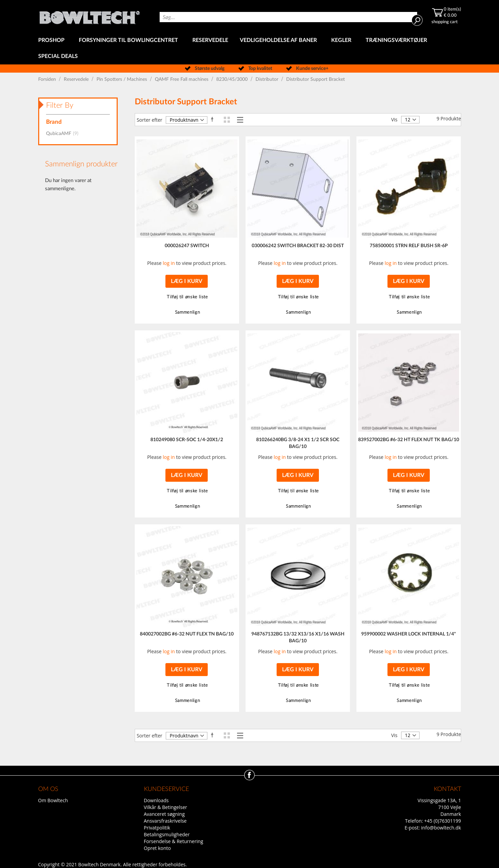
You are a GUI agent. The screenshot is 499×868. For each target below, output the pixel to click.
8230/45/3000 (233, 79)
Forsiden (48, 79)
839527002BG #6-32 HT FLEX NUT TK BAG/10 (409, 440)
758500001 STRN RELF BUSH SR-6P (409, 246)
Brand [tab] (54, 122)
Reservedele (77, 79)
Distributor (268, 79)
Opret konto (157, 848)
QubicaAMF (64, 134)
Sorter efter (150, 120)
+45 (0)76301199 (443, 821)
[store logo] (89, 16)
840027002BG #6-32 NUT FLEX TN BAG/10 (187, 634)
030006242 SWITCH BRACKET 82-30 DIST (298, 246)
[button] (187, 297)
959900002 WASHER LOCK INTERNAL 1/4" (409, 634)
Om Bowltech (53, 800)
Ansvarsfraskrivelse (165, 821)
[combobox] (288, 17)
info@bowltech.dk (441, 828)
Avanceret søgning (164, 814)
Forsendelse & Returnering (174, 841)
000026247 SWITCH (187, 246)
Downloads (156, 800)
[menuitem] (53, 40)
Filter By (60, 105)
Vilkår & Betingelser (166, 807)
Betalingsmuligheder (167, 834)
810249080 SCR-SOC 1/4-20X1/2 (187, 440)
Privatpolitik (157, 828)
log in (169, 263)
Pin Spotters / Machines (122, 79)
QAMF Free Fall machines (182, 79)
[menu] (250, 48)
